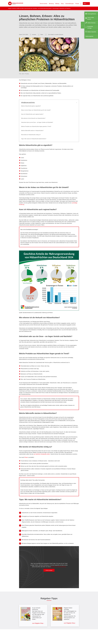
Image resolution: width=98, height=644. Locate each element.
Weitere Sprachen (92, 32)
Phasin (26, 457)
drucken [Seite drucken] (34, 35)
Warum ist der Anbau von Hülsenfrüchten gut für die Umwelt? (36, 110)
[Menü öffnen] (86, 4)
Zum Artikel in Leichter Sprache (56, 35)
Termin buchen (43, 4)
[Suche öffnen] (81, 3)
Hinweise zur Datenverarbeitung (58, 567)
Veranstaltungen (70, 4)
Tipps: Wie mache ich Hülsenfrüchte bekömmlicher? (34, 139)
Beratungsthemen (92, 14)
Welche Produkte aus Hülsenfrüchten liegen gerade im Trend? (36, 126)
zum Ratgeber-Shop (38, 623)
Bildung (57, 4)
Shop (62, 4)
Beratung (51, 4)
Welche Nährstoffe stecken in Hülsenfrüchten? (32, 131)
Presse (77, 4)
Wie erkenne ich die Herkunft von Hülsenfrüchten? (33, 118)
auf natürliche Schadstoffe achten (42, 454)
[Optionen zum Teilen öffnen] (41, 35)
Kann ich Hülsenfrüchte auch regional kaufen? (32, 114)
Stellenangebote (89, 36)
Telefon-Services (91, 23)
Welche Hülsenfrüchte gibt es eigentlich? (31, 106)
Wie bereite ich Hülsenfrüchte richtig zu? (31, 135)
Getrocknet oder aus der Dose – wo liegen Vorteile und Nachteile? (37, 122)
